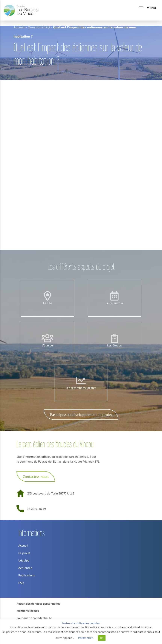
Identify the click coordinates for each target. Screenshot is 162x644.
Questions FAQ (39, 27)
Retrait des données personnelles (38, 603)
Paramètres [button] (86, 638)
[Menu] (148, 8)
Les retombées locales (81, 388)
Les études (114, 345)
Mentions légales (28, 611)
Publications (27, 575)
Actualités (25, 568)
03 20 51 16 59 (36, 509)
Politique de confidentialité (34, 618)
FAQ (21, 583)
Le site (48, 303)
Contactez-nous (36, 476)
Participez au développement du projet (81, 414)
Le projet (24, 553)
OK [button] (102, 638)
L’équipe (47, 345)
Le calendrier (114, 303)
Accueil (19, 27)
